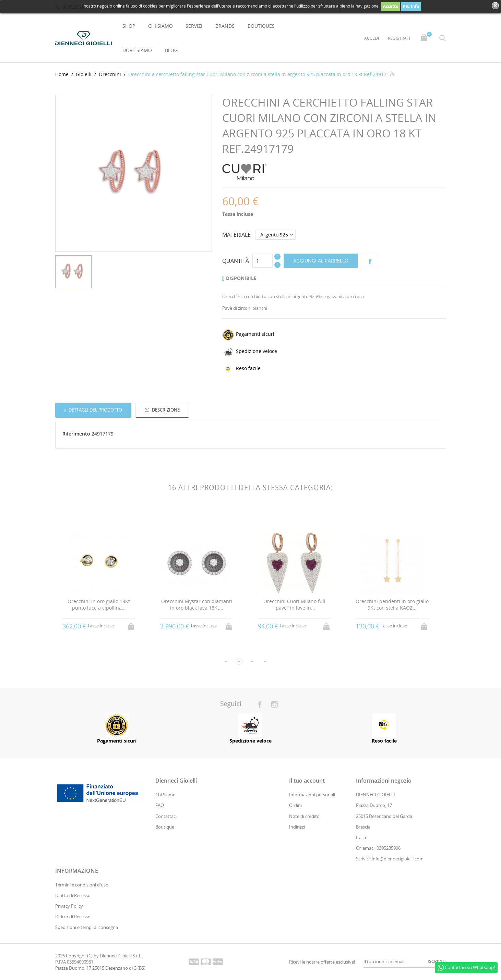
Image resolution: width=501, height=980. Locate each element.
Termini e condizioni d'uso (82, 885)
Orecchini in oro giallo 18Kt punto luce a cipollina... (99, 605)
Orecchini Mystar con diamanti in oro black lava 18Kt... (197, 605)
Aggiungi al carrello (321, 261)
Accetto (391, 6)
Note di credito (304, 816)
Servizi (194, 26)
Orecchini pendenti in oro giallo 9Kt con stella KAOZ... (392, 605)
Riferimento (76, 434)
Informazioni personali (312, 795)
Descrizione (165, 410)
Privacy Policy (69, 906)
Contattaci (166, 816)
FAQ (160, 806)
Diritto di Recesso (73, 895)
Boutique (165, 827)
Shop (129, 26)
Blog (171, 50)
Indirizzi (297, 827)
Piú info (411, 6)
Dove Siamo (137, 50)
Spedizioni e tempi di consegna (87, 928)
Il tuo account (307, 781)
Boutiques (261, 26)
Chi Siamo (160, 26)
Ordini (295, 806)
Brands (225, 26)
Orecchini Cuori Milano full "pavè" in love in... (294, 605)
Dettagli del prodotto (95, 410)
